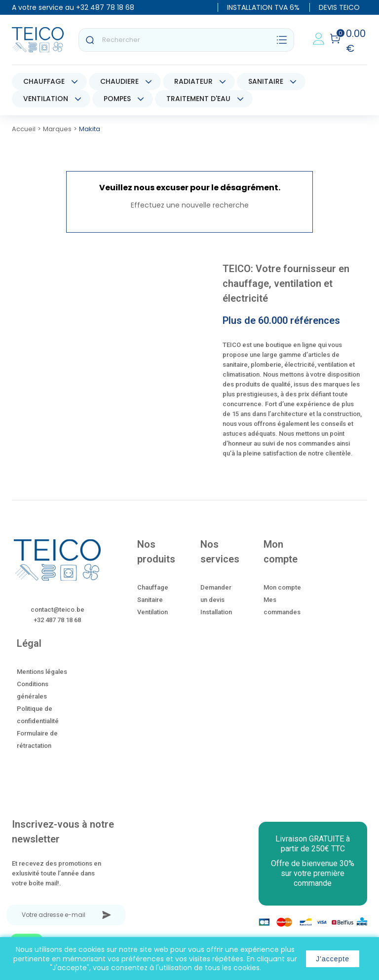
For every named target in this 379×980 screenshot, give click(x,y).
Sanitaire (150, 600)
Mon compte (282, 587)
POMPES (117, 99)
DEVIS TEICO (339, 7)
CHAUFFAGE (44, 81)
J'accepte (333, 959)
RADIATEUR (193, 81)
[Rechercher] (186, 40)
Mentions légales (42, 672)
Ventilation (152, 612)
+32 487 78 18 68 (105, 7)
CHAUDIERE (119, 81)
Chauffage (153, 587)
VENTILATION (46, 99)
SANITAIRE (266, 81)
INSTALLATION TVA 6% (263, 7)
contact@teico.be (57, 610)
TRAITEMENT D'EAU (198, 99)
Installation (216, 612)
